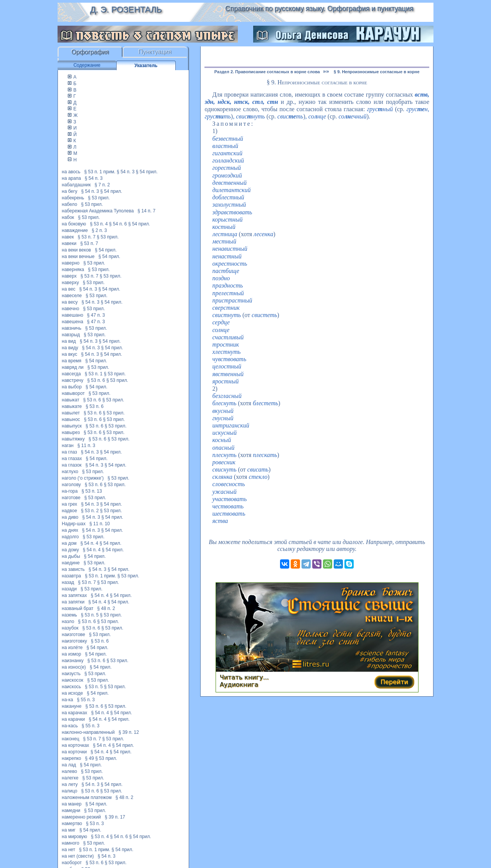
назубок (70, 628)
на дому (70, 550)
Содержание (87, 65)
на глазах (72, 459)
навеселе (72, 296)
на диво (70, 517)
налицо (69, 791)
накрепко (71, 758)
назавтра (71, 576)
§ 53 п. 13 (91, 491)
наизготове (73, 635)
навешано (72, 315)
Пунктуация (155, 52)
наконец (71, 739)
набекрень (73, 198)
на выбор (72, 387)
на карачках (74, 713)
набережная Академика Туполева (98, 211)
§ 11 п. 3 (87, 446)
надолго (70, 537)
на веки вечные (78, 256)
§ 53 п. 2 (90, 511)
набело (69, 204)
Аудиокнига (239, 685)
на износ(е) (74, 667)
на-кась (70, 726)
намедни (71, 810)
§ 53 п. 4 (99, 224)
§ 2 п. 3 (99, 230)
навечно (70, 309)
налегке (70, 778)
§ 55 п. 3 (86, 700)
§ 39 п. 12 (129, 732)
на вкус (69, 354)
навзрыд (71, 335)
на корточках (75, 745)
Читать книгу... (244, 677)
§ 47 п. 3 (96, 315)
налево (69, 771)
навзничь (72, 328)
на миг (69, 830)
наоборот (72, 863)
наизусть (71, 674)
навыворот (73, 393)
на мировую (74, 837)
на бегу (69, 191)
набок (68, 217)
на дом (69, 543)
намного (71, 843)
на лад (69, 765)
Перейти (394, 682)
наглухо (70, 472)
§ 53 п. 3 (95, 824)
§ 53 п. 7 (87, 237)
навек (68, 237)
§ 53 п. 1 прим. (100, 172)
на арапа (71, 178)
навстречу (72, 380)
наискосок (72, 680)
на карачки (73, 719)
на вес (69, 289)
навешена (72, 322)
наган (68, 446)
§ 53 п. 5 (90, 615)
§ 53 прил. (99, 198)
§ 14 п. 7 (147, 211)
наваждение (75, 230)
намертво (72, 824)
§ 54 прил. (147, 172)
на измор (71, 654)
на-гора (70, 491)
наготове (71, 498)
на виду (70, 348)
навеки (69, 243)
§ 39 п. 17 (115, 817)
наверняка (73, 270)
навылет (71, 413)
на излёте (72, 648)
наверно (71, 263)
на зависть (73, 569)
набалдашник (76, 185)
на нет (68, 850)
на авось (71, 172)
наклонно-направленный (88, 732)
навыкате (72, 406)
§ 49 (89, 758)
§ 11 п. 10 (100, 524)
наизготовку (74, 641)
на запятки (73, 602)
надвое (69, 511)
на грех (69, 504)
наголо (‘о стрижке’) (83, 478)
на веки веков (76, 250)
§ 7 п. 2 (102, 185)
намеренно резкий (81, 817)
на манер (72, 804)
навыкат (71, 400)
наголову (71, 485)
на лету (70, 784)
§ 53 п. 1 (94, 374)
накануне (72, 706)
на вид (69, 341)
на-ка (67, 700)
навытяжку (73, 439)
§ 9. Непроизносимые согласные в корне (377, 72)
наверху (70, 283)
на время (72, 361)
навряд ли (73, 367)
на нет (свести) (78, 856)
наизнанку (73, 661)
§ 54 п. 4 (90, 543)
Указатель (146, 66)
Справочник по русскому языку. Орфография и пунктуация (319, 8)
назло (68, 621)
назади (69, 589)
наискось (71, 687)
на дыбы (71, 556)
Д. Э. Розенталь (126, 9)
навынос (71, 419)
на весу (70, 302)
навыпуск (72, 426)
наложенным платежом (87, 797)
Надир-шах (74, 524)
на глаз (69, 452)
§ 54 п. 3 (126, 172)
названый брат (77, 608)
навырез (71, 432)
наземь (69, 615)
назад (68, 582)
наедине (71, 563)
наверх (69, 276)
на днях (70, 530)
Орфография (90, 52)
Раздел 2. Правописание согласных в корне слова (267, 72)
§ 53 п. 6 (96, 380)
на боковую (74, 224)
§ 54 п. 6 (118, 224)
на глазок (72, 465)
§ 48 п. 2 (106, 608)
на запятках (74, 595)
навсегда (71, 374)
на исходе (72, 693)
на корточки (74, 752)
